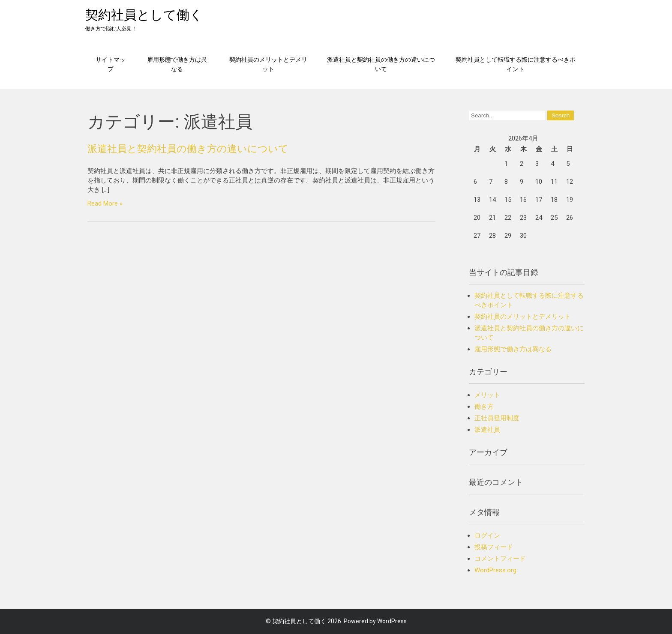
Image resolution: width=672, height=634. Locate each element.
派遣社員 (487, 430)
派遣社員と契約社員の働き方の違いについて (381, 64)
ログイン (487, 535)
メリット (487, 395)
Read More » (105, 203)
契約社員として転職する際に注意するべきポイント (516, 64)
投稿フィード (494, 547)
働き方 (484, 407)
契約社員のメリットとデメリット (268, 64)
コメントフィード (500, 559)
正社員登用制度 (497, 418)
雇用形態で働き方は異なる (177, 64)
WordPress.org (495, 570)
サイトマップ (111, 64)
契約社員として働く (144, 15)
